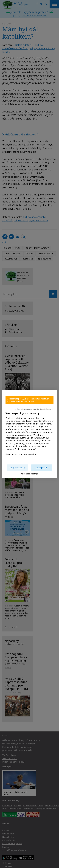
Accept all (42, 468)
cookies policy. (29, 454)
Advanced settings (29, 474)
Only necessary (18, 468)
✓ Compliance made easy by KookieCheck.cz (34, 409)
